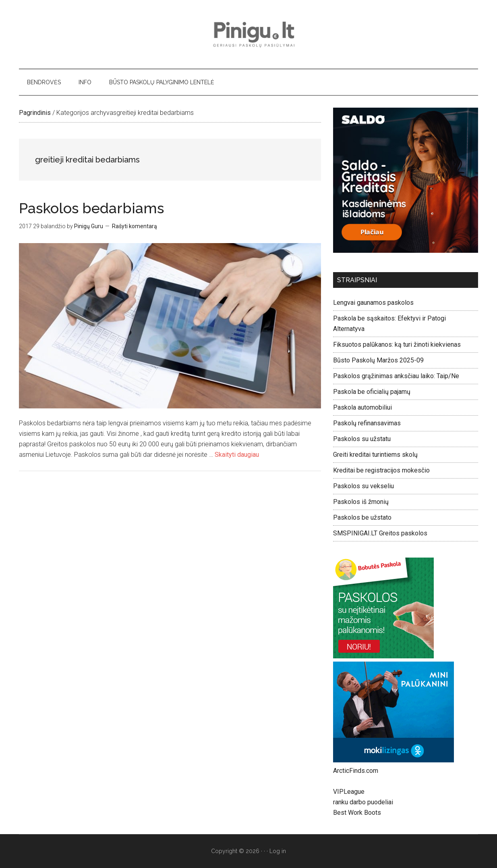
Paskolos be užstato (362, 517)
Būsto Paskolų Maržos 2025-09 (378, 360)
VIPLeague (349, 792)
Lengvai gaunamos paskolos (373, 303)
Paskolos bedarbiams (91, 208)
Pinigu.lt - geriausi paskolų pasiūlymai (248, 34)
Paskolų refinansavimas (367, 423)
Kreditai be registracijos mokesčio (381, 470)
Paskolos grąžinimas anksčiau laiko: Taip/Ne (396, 376)
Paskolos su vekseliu (363, 486)
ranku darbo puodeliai (363, 802)
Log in (278, 851)
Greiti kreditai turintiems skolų (375, 455)
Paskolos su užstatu (362, 439)
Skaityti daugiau (237, 455)
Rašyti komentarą (135, 226)
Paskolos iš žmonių (361, 502)
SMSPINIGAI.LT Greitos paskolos (380, 533)
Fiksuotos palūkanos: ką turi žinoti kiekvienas (397, 344)
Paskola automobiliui (362, 407)
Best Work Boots (357, 813)
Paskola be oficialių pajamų (372, 392)
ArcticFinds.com (356, 771)
